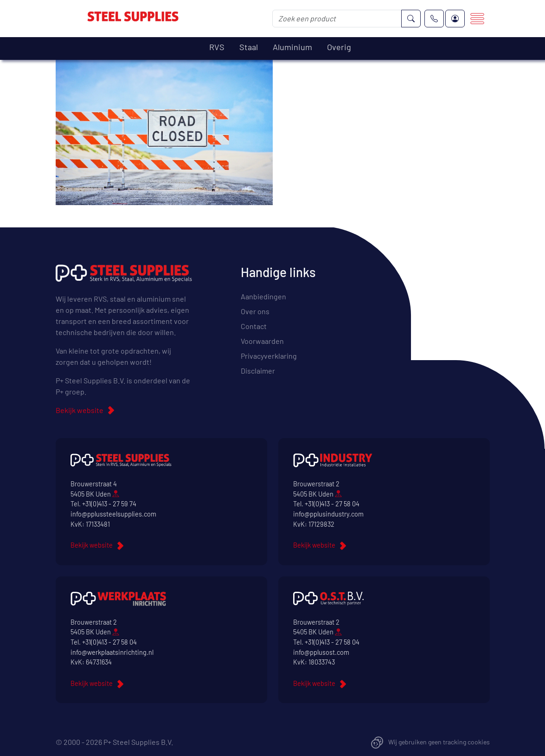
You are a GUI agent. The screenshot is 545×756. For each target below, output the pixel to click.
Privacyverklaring (269, 356)
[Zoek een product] (337, 19)
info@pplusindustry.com (328, 514)
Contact (254, 326)
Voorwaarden (262, 341)
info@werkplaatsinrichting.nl (112, 652)
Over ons (255, 311)
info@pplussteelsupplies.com (113, 514)
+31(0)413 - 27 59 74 (109, 504)
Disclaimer (258, 371)
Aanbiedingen (263, 296)
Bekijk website (80, 410)
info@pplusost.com (321, 652)
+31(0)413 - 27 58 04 (332, 504)
